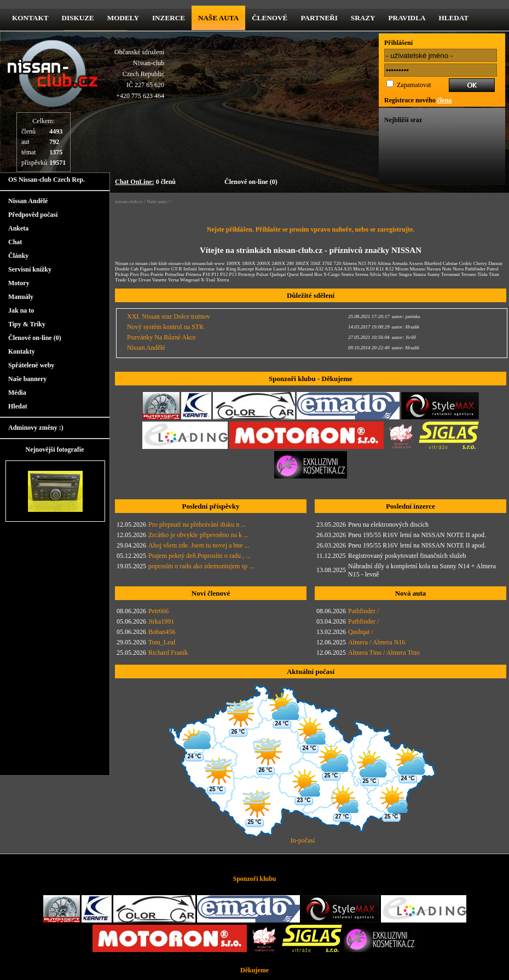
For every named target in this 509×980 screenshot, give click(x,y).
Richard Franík (168, 653)
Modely (123, 18)
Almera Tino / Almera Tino (384, 653)
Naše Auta (218, 18)
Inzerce (169, 18)
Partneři (319, 18)
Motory (19, 283)
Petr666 (158, 611)
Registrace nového (418, 100)
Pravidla (407, 18)
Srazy (363, 18)
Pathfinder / (363, 611)
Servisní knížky (30, 269)
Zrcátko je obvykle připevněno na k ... (198, 535)
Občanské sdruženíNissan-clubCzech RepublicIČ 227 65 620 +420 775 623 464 (139, 74)
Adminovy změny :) (36, 428)
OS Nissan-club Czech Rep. (47, 180)
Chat (15, 242)
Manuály (21, 297)
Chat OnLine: (135, 182)
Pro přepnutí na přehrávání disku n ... (197, 524)
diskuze (77, 18)
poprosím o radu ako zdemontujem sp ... (201, 566)
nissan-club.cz (129, 201)
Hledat (453, 18)
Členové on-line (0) (251, 182)
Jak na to (21, 310)
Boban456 (162, 632)
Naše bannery (27, 379)
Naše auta (156, 201)
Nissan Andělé (28, 201)
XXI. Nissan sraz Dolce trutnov (169, 316)
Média (17, 393)
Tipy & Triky (27, 324)
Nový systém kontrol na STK (166, 327)
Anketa (18, 228)
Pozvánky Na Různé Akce (161, 337)
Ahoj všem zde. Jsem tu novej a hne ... (199, 545)
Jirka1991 (161, 621)
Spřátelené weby (31, 365)
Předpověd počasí (33, 215)
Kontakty (22, 351)
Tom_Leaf (162, 642)
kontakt (30, 18)
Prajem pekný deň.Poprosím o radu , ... (199, 556)
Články (18, 256)
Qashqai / (361, 632)
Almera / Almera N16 (377, 642)
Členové (270, 18)
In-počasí (303, 840)
